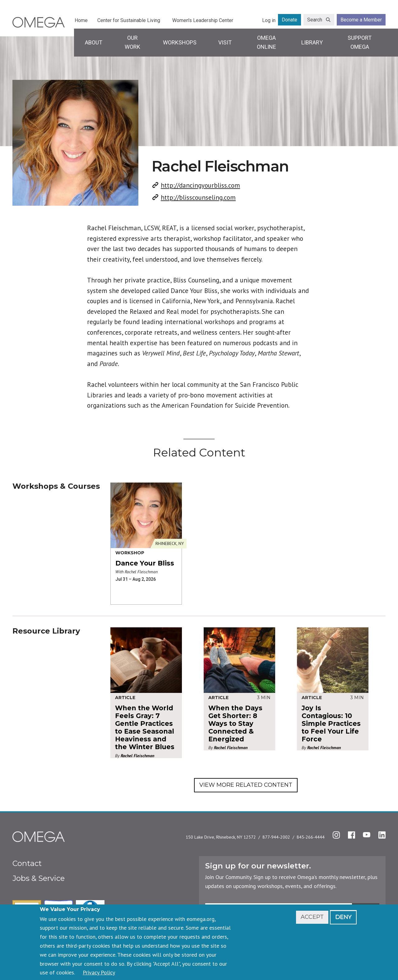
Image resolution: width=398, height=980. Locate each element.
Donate (289, 20)
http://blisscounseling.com (198, 197)
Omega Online (266, 42)
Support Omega (360, 42)
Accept (312, 917)
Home (81, 20)
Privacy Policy (99, 972)
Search (315, 20)
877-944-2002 (276, 837)
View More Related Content (246, 785)
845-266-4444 (311, 837)
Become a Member (361, 20)
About (94, 42)
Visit (225, 42)
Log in (269, 20)
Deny (343, 917)
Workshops (180, 42)
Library (312, 42)
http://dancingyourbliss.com (200, 185)
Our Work (132, 42)
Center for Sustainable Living (129, 20)
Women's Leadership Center (203, 20)
